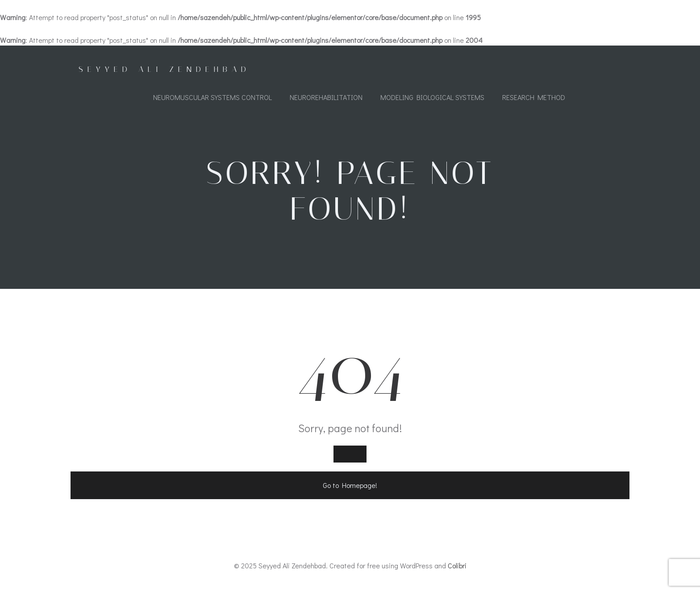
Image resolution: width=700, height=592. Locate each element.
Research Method (534, 97)
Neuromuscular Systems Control (212, 97)
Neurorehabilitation (326, 97)
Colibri (457, 565)
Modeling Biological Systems (432, 97)
